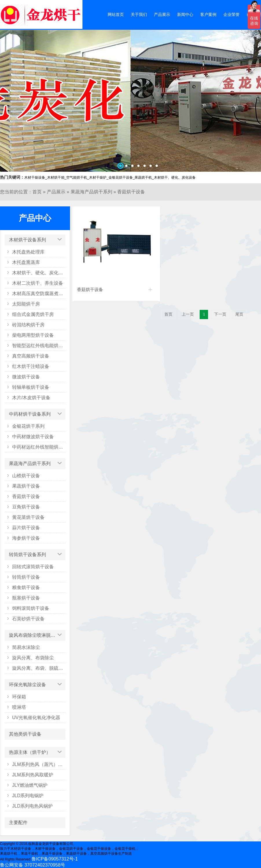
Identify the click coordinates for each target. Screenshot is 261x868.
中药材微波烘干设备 (33, 437)
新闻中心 (185, 14)
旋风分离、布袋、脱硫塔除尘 (39, 668)
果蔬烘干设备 (26, 486)
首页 (37, 192)
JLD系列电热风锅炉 (32, 806)
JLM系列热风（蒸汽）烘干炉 (39, 764)
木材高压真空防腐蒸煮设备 (39, 294)
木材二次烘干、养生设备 (38, 283)
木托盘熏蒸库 (26, 262)
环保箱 (19, 697)
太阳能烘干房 (26, 304)
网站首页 (116, 14)
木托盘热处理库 (28, 252)
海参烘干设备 (26, 538)
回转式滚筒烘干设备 (33, 567)
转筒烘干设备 (26, 577)
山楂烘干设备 (26, 476)
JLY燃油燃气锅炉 (30, 785)
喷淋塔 (19, 707)
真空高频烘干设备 (31, 356)
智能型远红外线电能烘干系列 (39, 346)
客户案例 (208, 14)
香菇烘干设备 (131, 192)
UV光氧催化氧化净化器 (36, 718)
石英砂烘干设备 (28, 619)
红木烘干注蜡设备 (31, 366)
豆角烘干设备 (26, 507)
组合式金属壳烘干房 (33, 314)
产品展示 (162, 14)
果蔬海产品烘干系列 (91, 192)
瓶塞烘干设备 (26, 598)
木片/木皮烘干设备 (31, 398)
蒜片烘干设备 (26, 528)
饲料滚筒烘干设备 (31, 608)
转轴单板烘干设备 (31, 387)
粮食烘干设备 (26, 587)
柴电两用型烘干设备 (33, 335)
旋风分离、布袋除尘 (33, 658)
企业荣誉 (231, 14)
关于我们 (139, 14)
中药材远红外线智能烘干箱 (39, 447)
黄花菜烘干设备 (28, 517)
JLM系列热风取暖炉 (33, 775)
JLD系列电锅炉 (28, 796)
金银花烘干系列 (28, 426)
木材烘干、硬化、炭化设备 (39, 273)
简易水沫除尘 (26, 647)
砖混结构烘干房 (28, 325)
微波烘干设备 (26, 377)
